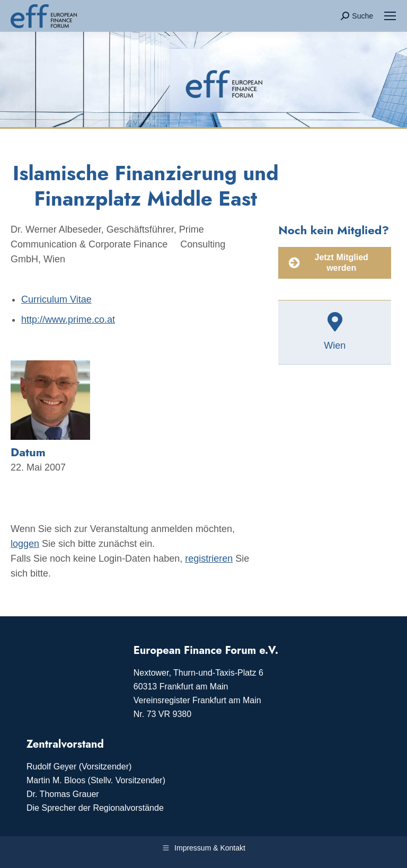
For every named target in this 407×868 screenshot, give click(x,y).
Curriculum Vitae (56, 299)
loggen (25, 544)
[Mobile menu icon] (390, 16)
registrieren (209, 559)
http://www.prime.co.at (68, 320)
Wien (335, 346)
